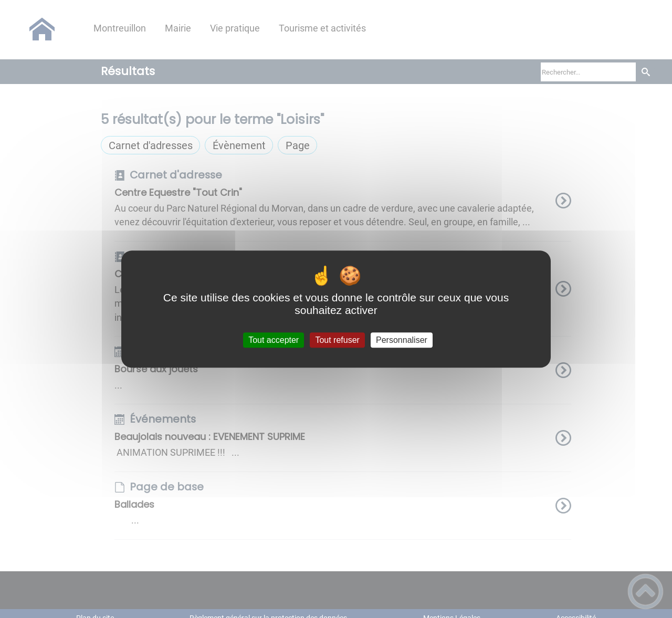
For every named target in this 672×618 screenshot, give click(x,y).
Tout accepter (274, 340)
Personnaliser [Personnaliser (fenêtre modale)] (402, 340)
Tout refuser (337, 340)
